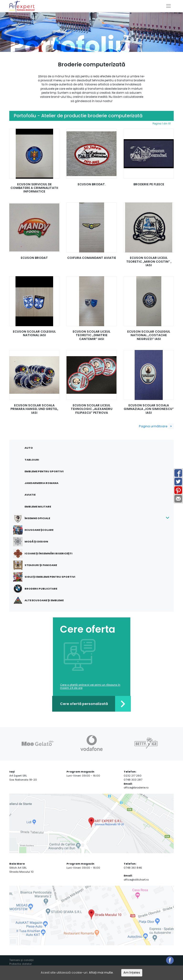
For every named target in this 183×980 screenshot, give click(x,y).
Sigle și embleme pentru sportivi (47, 577)
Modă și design (33, 542)
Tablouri (32, 460)
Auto (29, 448)
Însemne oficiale (34, 518)
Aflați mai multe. (101, 973)
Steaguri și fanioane (38, 565)
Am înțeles (132, 973)
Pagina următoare (156, 426)
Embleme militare (38, 507)
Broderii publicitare (38, 588)
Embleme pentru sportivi (44, 471)
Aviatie (30, 495)
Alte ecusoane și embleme (41, 600)
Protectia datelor (20, 964)
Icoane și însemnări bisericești (46, 554)
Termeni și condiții (21, 960)
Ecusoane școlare (36, 530)
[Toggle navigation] (169, 6)
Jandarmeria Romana (41, 483)
